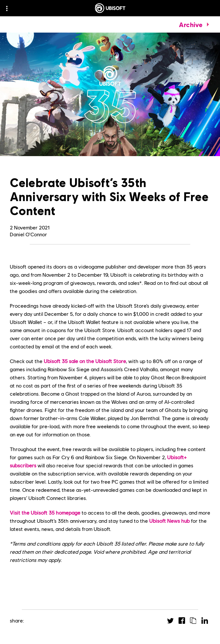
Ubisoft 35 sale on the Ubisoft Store (85, 361)
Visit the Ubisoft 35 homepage (45, 512)
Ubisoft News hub (169, 521)
